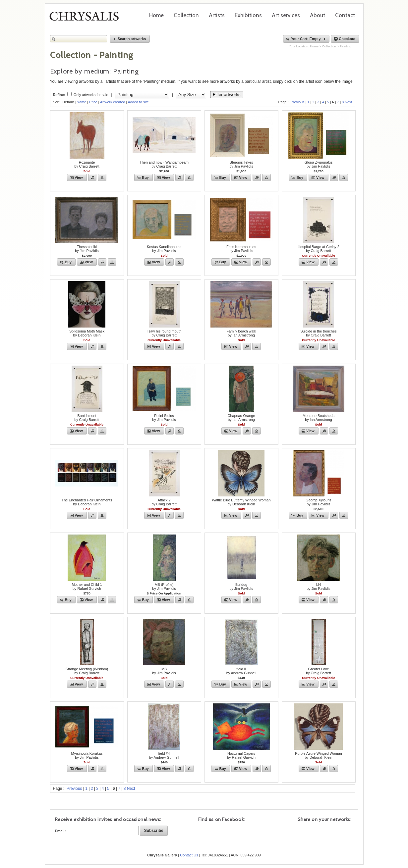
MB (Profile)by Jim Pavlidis (164, 587)
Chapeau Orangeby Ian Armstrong (241, 418)
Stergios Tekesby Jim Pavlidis (241, 164)
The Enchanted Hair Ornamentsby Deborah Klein (87, 502)
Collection (186, 15)
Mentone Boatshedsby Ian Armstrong (319, 418)
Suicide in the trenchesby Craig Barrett (318, 333)
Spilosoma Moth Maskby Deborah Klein (87, 333)
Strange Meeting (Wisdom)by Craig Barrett (87, 671)
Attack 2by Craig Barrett (164, 502)
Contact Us (189, 855)
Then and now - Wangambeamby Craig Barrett (164, 164)
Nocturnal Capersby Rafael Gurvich (241, 755)
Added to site (138, 102)
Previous (298, 102)
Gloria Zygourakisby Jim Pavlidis (319, 164)
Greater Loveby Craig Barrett (319, 671)
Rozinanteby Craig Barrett (87, 164)
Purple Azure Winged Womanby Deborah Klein (318, 755)
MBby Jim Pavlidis (164, 671)
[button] (130, 39)
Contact (345, 15)
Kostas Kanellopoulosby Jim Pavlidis (164, 249)
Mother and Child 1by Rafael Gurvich (87, 587)
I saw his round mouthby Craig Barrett (164, 333)
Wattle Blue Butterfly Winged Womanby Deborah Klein (241, 502)
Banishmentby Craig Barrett (87, 418)
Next (348, 102)
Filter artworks (227, 95)
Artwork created (113, 102)
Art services (286, 15)
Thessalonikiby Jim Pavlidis (87, 249)
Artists (217, 15)
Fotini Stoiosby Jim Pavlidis (164, 418)
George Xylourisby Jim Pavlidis (318, 502)
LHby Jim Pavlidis (318, 587)
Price (93, 102)
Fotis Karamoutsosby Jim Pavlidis (241, 249)
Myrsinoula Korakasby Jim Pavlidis (87, 755)
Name (81, 102)
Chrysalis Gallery (87, 19)
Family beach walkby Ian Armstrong (241, 333)
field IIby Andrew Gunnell (241, 671)
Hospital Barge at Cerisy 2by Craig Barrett (318, 249)
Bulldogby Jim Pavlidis (241, 587)
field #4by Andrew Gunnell (164, 755)
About (318, 15)
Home (156, 15)
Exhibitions (248, 15)
